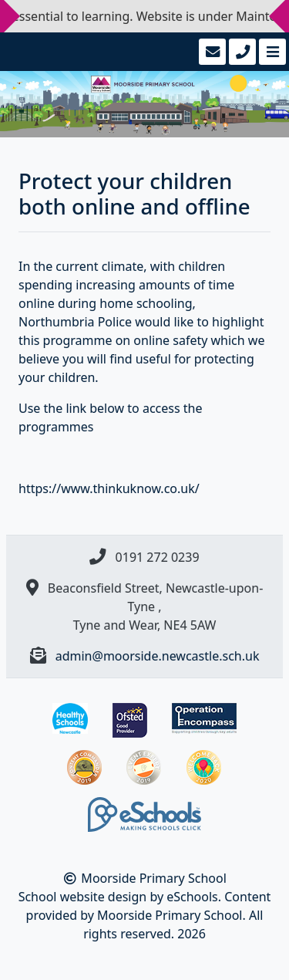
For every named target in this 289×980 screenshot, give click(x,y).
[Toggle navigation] (271, 52)
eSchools (192, 897)
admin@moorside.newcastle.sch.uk (158, 656)
